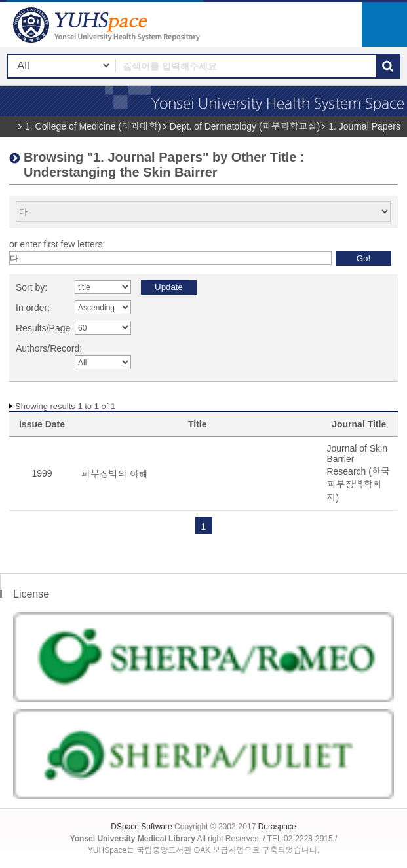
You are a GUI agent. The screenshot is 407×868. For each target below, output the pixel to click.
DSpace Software (141, 827)
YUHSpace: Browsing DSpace (108, 25)
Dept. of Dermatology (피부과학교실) (245, 126)
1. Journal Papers (364, 126)
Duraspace (277, 827)
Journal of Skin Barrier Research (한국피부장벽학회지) (358, 473)
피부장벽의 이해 (115, 474)
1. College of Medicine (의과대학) (93, 126)
